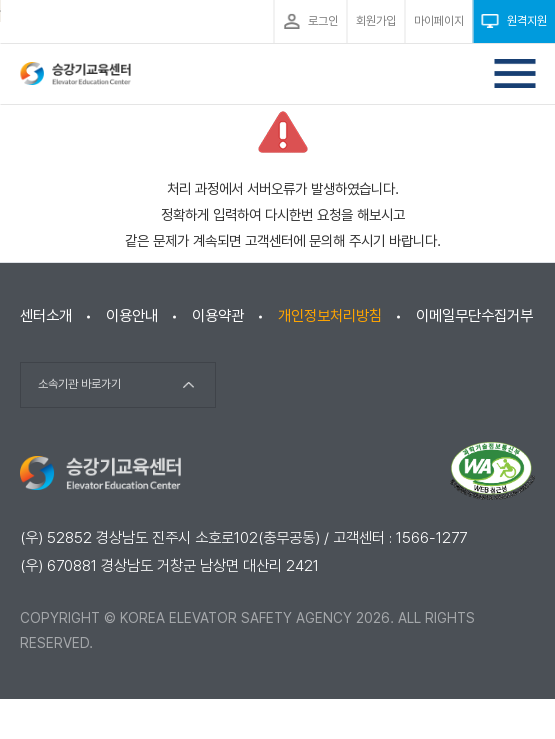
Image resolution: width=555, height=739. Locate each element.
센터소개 (46, 316)
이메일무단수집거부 (474, 316)
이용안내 (132, 316)
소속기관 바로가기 (79, 384)
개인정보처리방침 (330, 316)
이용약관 (218, 316)
